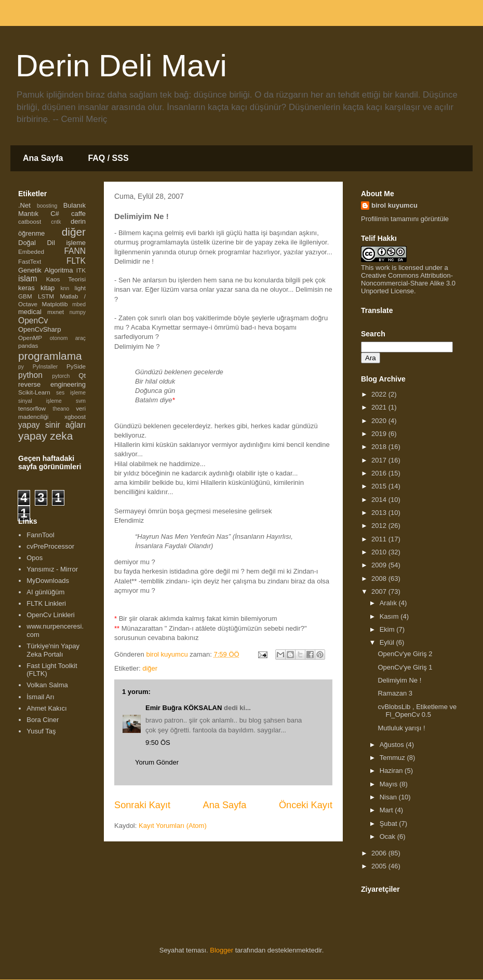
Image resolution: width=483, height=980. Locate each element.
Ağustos (393, 745)
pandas (28, 345)
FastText (30, 261)
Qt (82, 376)
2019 (380, 434)
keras (26, 288)
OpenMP (30, 338)
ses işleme (71, 393)
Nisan (389, 797)
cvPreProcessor (50, 546)
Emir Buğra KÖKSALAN (184, 708)
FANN (75, 251)
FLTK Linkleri (46, 603)
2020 (380, 421)
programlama (50, 356)
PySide (76, 366)
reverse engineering (52, 384)
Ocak (388, 836)
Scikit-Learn (34, 392)
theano (61, 409)
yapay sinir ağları (52, 425)
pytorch (61, 376)
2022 (380, 394)
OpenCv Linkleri (51, 615)
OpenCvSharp (39, 329)
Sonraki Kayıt (142, 805)
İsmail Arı (40, 697)
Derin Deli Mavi (121, 66)
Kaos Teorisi (66, 279)
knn (65, 288)
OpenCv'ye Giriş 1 (405, 667)
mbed (79, 304)
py (21, 367)
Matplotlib (55, 304)
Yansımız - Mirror (52, 569)
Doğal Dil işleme (52, 243)
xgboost (75, 417)
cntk (56, 222)
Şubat (390, 824)
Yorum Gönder (157, 762)
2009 (380, 565)
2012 (380, 526)
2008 (380, 579)
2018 (380, 447)
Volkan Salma (47, 685)
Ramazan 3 (395, 693)
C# (55, 214)
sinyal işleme (40, 401)
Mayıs (390, 784)
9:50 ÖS (158, 743)
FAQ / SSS (108, 158)
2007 (380, 591)
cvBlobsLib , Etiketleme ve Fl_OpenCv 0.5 (417, 711)
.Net (24, 205)
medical (30, 312)
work (383, 268)
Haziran (392, 771)
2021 (380, 407)
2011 (380, 539)
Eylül (388, 642)
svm (81, 401)
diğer (150, 668)
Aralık (389, 603)
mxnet (56, 312)
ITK (81, 270)
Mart (387, 810)
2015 (380, 486)
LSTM (46, 296)
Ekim (388, 629)
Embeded (31, 251)
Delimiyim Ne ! (399, 680)
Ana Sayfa (43, 158)
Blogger (222, 950)
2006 (380, 853)
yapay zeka (45, 436)
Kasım (390, 616)
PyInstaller (45, 367)
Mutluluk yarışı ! (401, 728)
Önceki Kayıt (306, 805)
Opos (35, 558)
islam (28, 278)
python (30, 375)
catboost (30, 221)
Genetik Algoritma (45, 270)
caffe (78, 214)
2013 (380, 513)
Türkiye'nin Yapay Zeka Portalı (53, 650)
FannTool (40, 535)
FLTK (76, 261)
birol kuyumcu (394, 205)
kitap (48, 288)
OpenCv (33, 321)
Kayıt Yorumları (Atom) (173, 826)
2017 (380, 460)
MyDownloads (48, 581)
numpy (78, 312)
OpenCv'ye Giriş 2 (405, 654)
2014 (380, 500)
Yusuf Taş (41, 731)
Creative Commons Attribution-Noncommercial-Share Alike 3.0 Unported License (408, 283)
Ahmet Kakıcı (46, 708)
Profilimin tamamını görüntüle (405, 219)
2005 (380, 866)
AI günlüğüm (45, 592)
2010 (380, 552)
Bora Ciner (43, 720)
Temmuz (393, 758)
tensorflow (32, 408)
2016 (380, 473)
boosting (47, 206)
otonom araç (68, 338)
